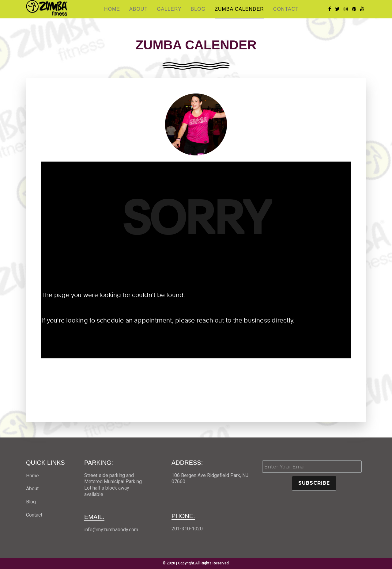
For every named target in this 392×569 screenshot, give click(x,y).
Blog (198, 9)
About (138, 9)
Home (112, 9)
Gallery (169, 9)
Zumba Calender (239, 9)
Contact (286, 9)
